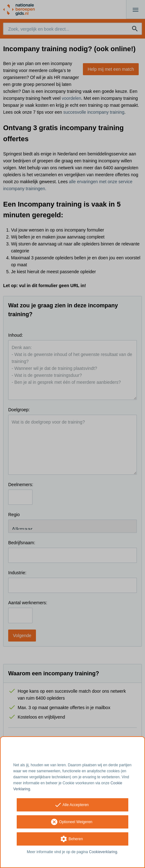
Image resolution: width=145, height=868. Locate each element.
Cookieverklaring (103, 852)
